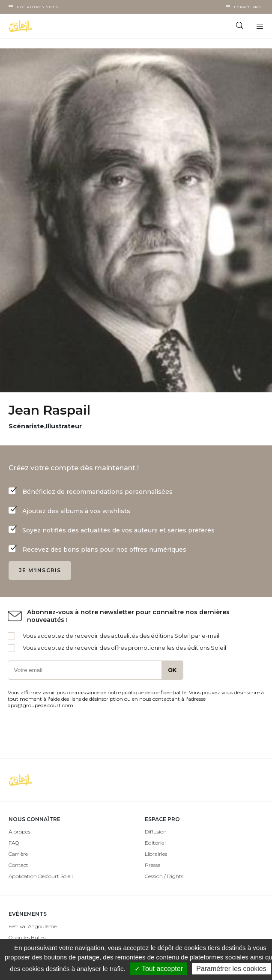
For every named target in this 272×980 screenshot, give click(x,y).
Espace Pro (247, 7)
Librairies (156, 854)
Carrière (18, 854)
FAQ (14, 843)
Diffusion (156, 832)
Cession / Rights (164, 876)
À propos (19, 832)
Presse (152, 865)
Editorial (155, 843)
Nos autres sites (38, 7)
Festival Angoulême (33, 926)
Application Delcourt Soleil (41, 876)
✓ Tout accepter (159, 969)
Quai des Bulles (27, 937)
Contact (18, 865)
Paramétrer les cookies (231, 969)
